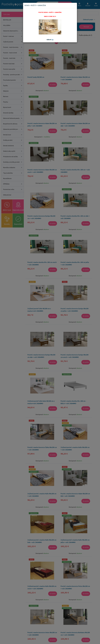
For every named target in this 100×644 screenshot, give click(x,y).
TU (52, 40)
